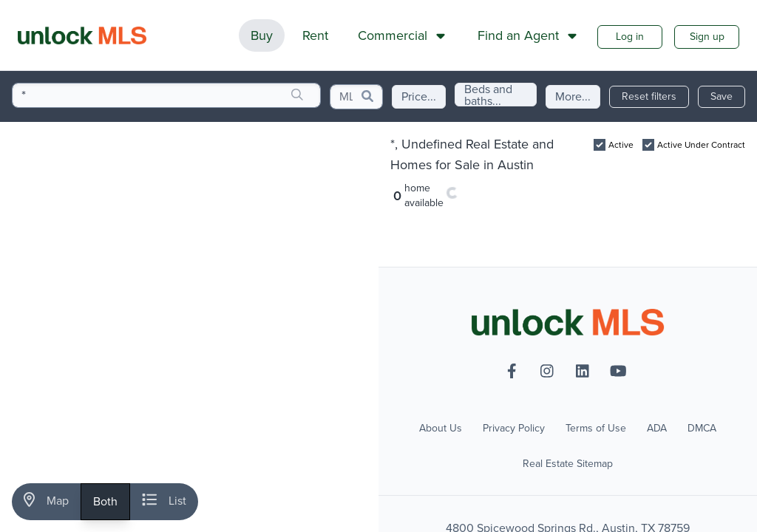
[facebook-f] (512, 371)
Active (621, 145)
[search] (297, 95)
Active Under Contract (701, 145)
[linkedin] (583, 371)
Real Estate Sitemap (568, 464)
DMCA (702, 429)
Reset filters (649, 96)
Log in (630, 37)
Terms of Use (596, 429)
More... (573, 96)
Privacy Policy (514, 429)
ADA (657, 429)
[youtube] (618, 371)
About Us (441, 429)
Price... (419, 96)
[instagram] (547, 371)
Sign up (707, 37)
